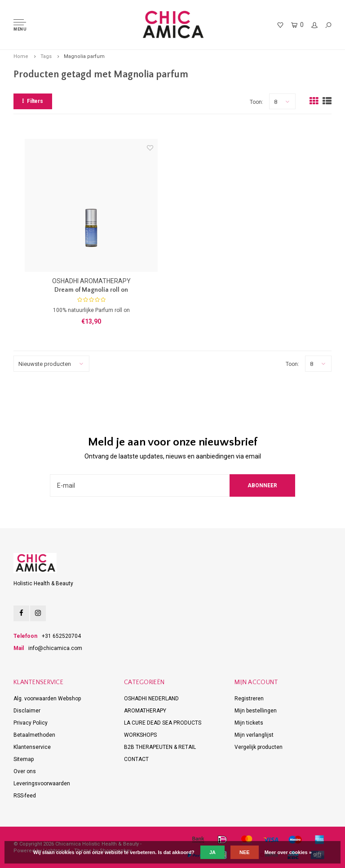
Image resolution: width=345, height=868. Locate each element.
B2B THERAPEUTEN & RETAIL (160, 747)
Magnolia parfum (84, 56)
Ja (212, 852)
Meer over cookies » (288, 852)
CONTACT (136, 759)
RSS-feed (25, 796)
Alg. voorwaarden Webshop (47, 699)
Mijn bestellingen (256, 711)
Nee (245, 852)
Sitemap (24, 759)
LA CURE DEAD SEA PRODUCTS (163, 723)
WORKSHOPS (140, 735)
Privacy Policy (31, 723)
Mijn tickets (249, 723)
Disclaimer (27, 711)
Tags (46, 56)
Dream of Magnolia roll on (91, 290)
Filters (33, 101)
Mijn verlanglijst (254, 735)
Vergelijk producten (259, 747)
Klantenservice (32, 747)
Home (21, 56)
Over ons (25, 771)
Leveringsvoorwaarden (42, 783)
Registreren (249, 699)
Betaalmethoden (34, 735)
